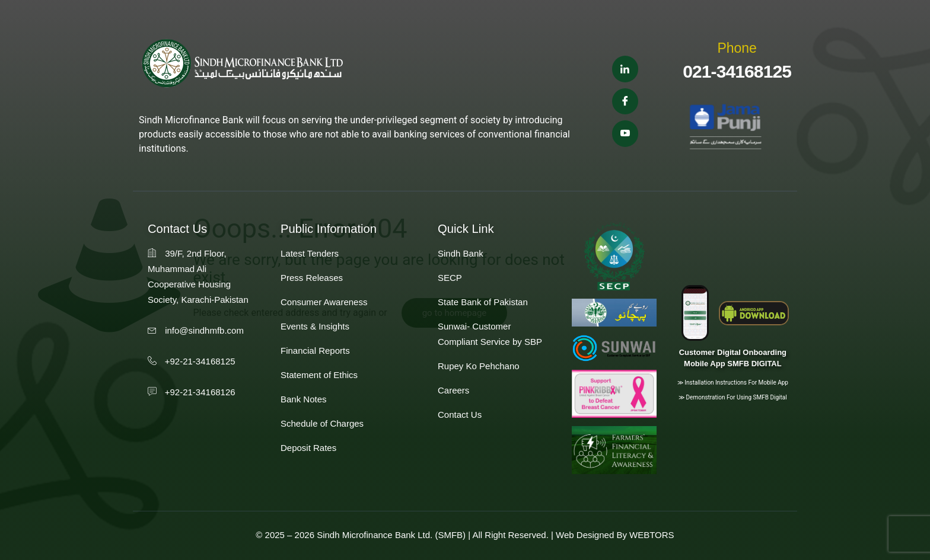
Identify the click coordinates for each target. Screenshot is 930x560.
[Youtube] (625, 134)
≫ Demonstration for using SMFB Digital (733, 397)
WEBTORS (652, 535)
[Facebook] (625, 102)
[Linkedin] (625, 69)
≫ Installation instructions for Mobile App (733, 383)
